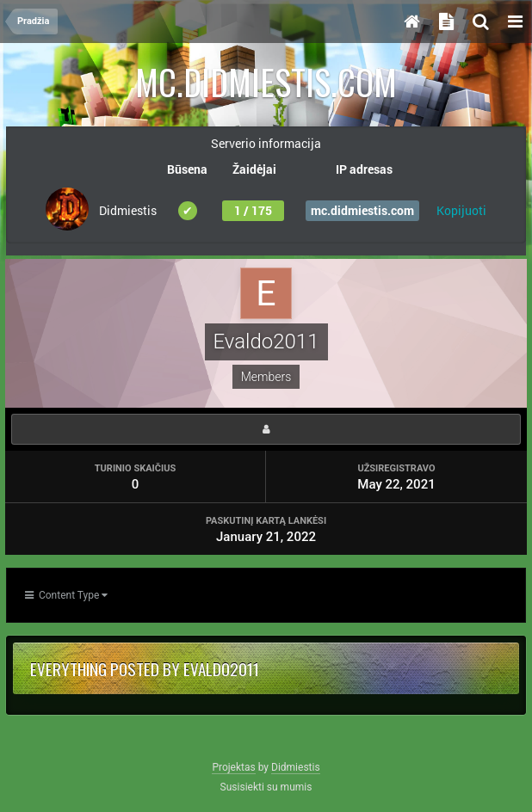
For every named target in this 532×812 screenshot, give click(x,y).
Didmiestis (296, 767)
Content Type (66, 595)
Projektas (233, 767)
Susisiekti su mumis (266, 787)
